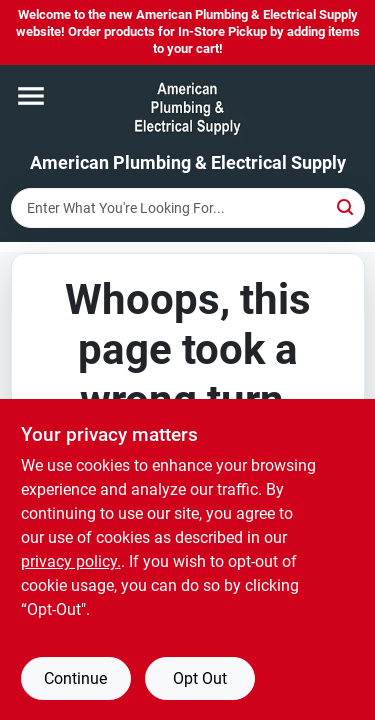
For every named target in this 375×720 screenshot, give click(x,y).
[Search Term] (188, 208)
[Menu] (31, 96)
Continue (75, 678)
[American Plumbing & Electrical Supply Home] (187, 109)
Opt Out (200, 678)
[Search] (346, 206)
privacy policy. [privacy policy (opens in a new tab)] (71, 561)
